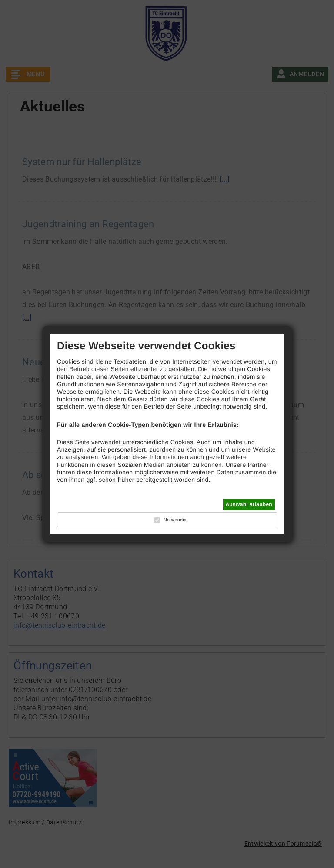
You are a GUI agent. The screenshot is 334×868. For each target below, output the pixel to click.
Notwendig (175, 520)
